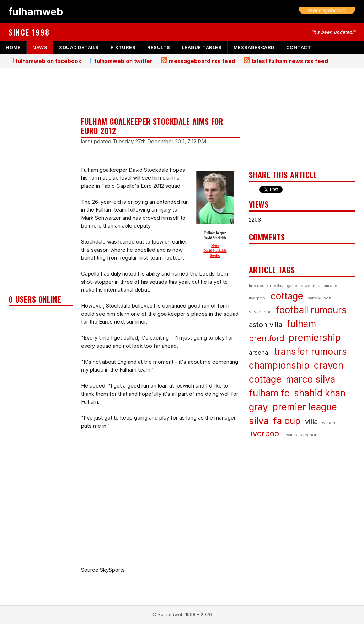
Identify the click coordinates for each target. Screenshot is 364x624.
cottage (287, 296)
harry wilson (319, 298)
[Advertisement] (41, 183)
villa (311, 422)
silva (259, 421)
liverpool (265, 433)
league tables (202, 47)
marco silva (311, 379)
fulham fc (269, 393)
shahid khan (320, 393)
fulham (301, 324)
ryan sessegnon (301, 435)
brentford (267, 338)
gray (258, 407)
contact (299, 47)
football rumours (311, 310)
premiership (315, 338)
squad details (79, 47)
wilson (329, 423)
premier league (305, 407)
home (13, 47)
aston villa (266, 325)
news (40, 47)
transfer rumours (311, 351)
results (159, 47)
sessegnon (260, 312)
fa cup (287, 421)
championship (279, 365)
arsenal (259, 353)
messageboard (254, 47)
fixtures (123, 47)
